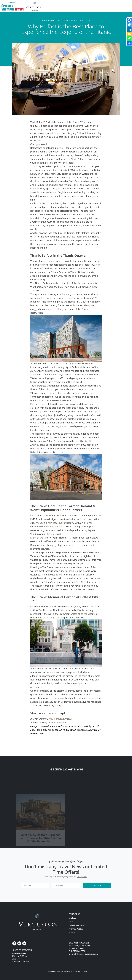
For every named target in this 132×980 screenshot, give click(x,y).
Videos (72, 933)
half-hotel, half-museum (61, 523)
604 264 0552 (78, 948)
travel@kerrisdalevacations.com (85, 954)
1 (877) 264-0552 (78, 951)
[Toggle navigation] (128, 6)
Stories (72, 918)
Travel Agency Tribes (80, 971)
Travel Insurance (77, 925)
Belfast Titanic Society (79, 237)
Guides (72, 922)
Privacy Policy (82, 877)
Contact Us (74, 914)
